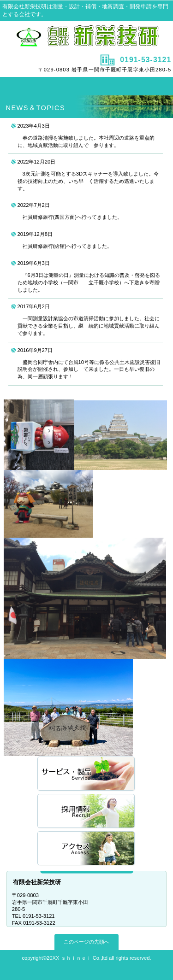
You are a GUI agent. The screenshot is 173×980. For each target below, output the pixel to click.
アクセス (87, 849)
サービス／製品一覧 (87, 774)
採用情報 (87, 812)
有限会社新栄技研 (87, 36)
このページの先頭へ (86, 942)
